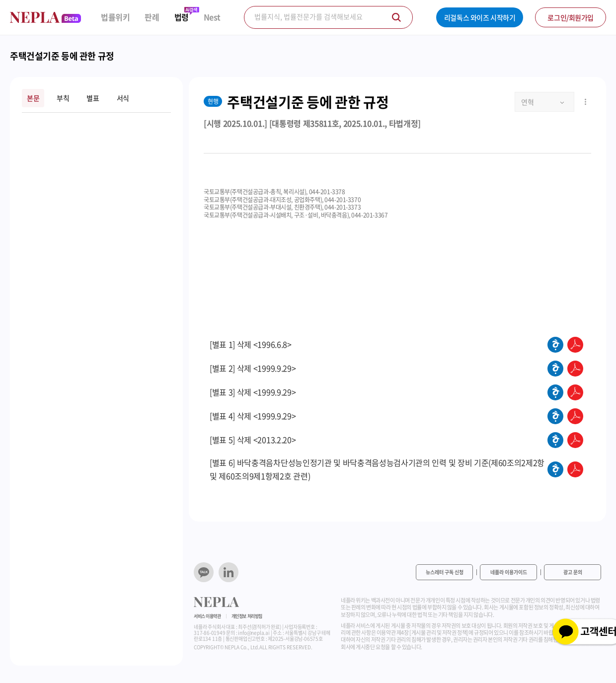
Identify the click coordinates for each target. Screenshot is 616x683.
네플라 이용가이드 (509, 572)
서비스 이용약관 (207, 616)
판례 (152, 17)
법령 (182, 17)
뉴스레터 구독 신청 (445, 572)
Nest (212, 17)
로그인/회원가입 (571, 17)
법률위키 (115, 17)
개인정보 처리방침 (247, 616)
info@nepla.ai (254, 633)
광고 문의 (573, 572)
